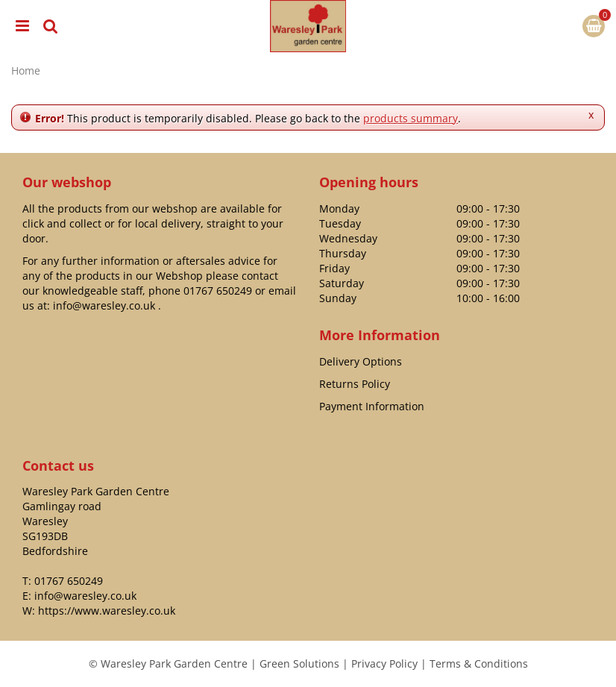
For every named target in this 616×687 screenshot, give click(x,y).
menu (22, 26)
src (51, 26)
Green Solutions (299, 664)
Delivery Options (361, 361)
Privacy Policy (384, 664)
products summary (411, 118)
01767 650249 (218, 291)
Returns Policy (355, 384)
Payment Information (372, 406)
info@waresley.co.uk (104, 305)
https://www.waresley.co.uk (107, 611)
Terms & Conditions (479, 664)
